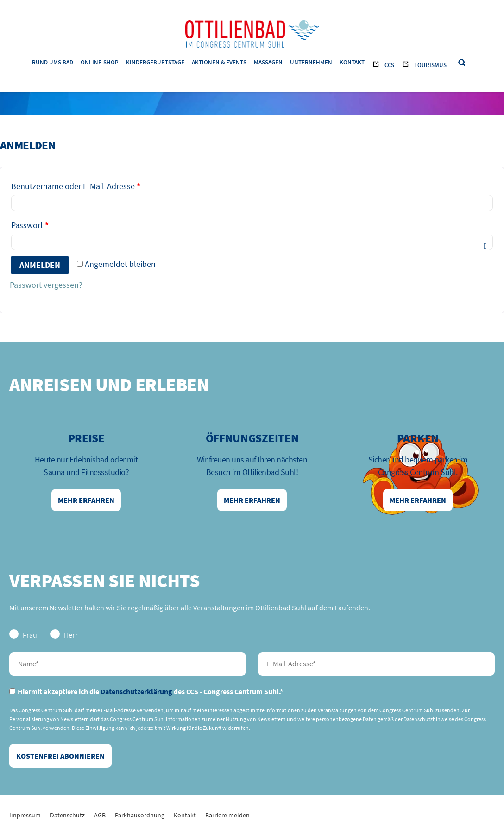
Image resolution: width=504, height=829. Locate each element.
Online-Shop (100, 62)
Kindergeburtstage (155, 62)
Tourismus (430, 65)
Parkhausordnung (140, 815)
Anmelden (40, 265)
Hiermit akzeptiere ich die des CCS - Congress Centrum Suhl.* (146, 691)
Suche (462, 63)
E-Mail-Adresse (376, 664)
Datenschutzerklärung (136, 691)
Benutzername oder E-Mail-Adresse (76, 186)
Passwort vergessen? (46, 285)
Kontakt (352, 62)
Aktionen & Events (219, 62)
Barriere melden (227, 815)
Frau (23, 634)
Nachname (128, 664)
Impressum (25, 815)
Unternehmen (311, 62)
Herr (64, 634)
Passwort (30, 225)
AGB (100, 815)
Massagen (268, 62)
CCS (389, 65)
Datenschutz (67, 815)
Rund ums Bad (53, 62)
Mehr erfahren (86, 500)
